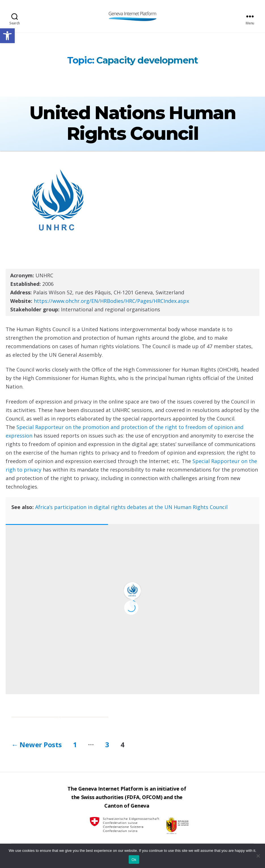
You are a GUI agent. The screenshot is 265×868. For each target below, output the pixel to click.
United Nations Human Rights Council (132, 123)
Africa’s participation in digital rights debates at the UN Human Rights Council (131, 507)
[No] (258, 856)
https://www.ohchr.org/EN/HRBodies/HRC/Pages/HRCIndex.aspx (111, 301)
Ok (134, 860)
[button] (7, 36)
